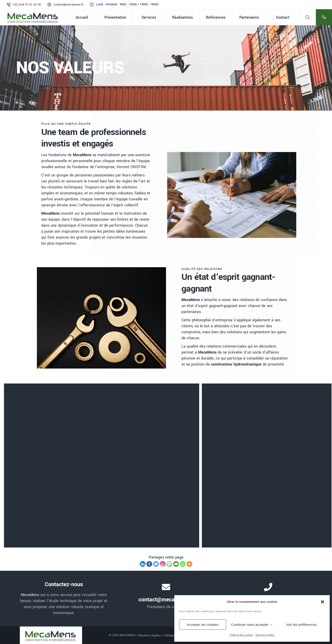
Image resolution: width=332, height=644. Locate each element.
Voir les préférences (301, 625)
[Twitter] (156, 564)
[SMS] (169, 564)
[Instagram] (163, 564)
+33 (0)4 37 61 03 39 (27, 5)
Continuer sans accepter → (252, 625)
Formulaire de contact (166, 607)
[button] (323, 602)
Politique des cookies (241, 635)
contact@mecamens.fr (68, 5)
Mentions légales (265, 635)
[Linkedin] (143, 564)
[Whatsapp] (183, 564)
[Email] (176, 564)
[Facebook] (149, 564)
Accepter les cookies (203, 625)
